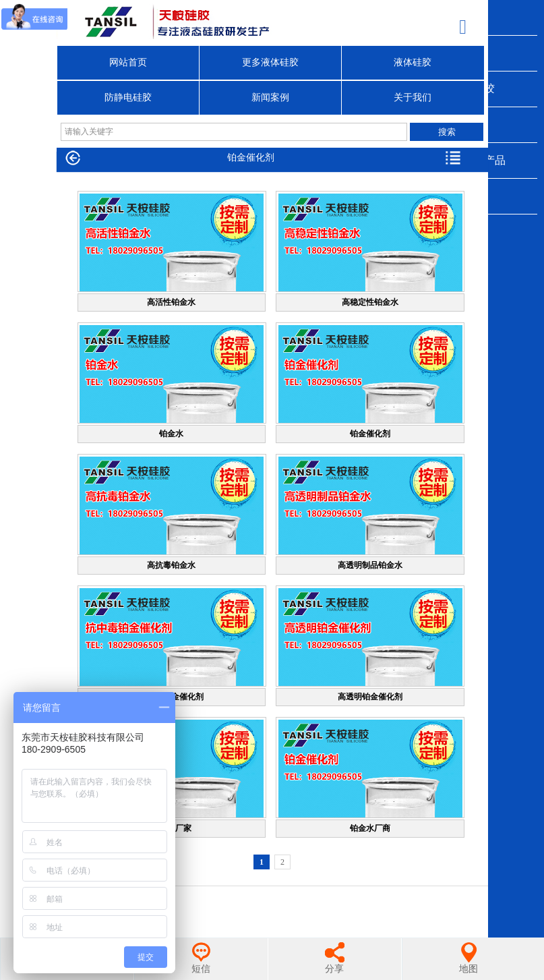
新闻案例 (270, 97)
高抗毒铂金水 (171, 565)
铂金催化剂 (370, 434)
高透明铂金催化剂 (370, 697)
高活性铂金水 (171, 302)
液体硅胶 (413, 62)
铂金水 (171, 434)
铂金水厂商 (370, 828)
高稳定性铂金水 (370, 302)
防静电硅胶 (128, 97)
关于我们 (413, 97)
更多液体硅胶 (270, 62)
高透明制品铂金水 (370, 565)
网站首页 (128, 62)
